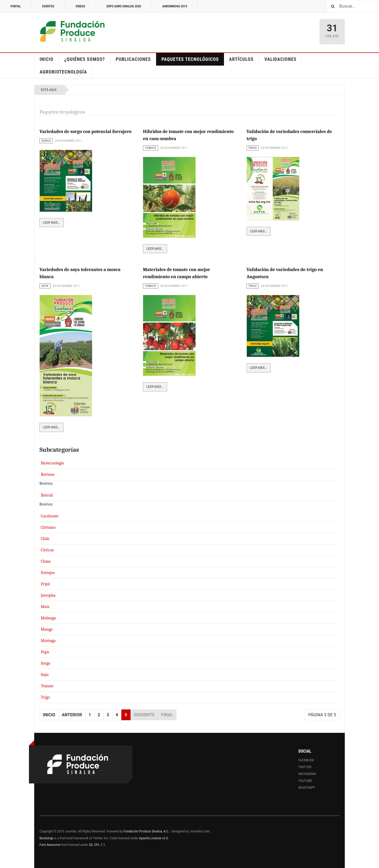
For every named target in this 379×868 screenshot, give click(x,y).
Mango (47, 629)
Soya (45, 675)
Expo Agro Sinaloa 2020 (124, 6)
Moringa (48, 641)
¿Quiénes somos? (84, 59)
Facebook (306, 760)
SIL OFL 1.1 (97, 845)
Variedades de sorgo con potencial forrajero (86, 132)
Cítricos (47, 550)
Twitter (305, 767)
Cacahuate (50, 516)
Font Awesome (50, 845)
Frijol (45, 584)
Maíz (45, 607)
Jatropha (48, 595)
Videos (80, 6)
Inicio (47, 59)
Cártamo (48, 527)
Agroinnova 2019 (175, 6)
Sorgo (46, 663)
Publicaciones (133, 59)
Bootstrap (46, 838)
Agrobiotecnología (63, 72)
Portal (16, 6)
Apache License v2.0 (153, 838)
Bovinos (48, 474)
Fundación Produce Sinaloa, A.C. (146, 831)
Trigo (45, 697)
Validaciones (280, 59)
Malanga (48, 618)
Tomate (47, 686)
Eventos (48, 6)
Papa (45, 652)
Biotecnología (52, 463)
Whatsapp (307, 788)
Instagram (307, 774)
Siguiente (144, 715)
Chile (45, 539)
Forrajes (48, 573)
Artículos (241, 59)
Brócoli (47, 495)
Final (167, 715)
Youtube (305, 781)
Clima (46, 561)
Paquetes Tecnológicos (190, 59)
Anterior (72, 715)
